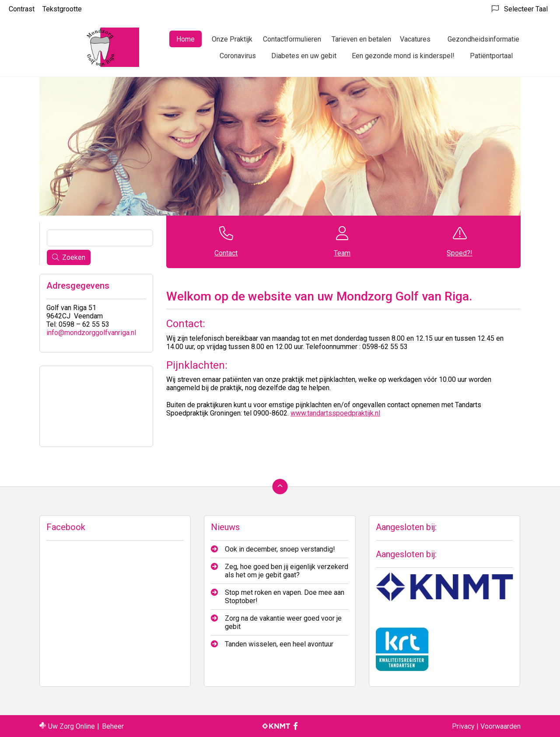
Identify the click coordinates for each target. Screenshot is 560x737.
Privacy (463, 726)
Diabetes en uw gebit (304, 56)
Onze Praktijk (232, 39)
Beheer (113, 726)
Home (185, 39)
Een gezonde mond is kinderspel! (403, 56)
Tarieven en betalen (361, 39)
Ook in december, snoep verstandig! (280, 549)
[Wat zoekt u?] (100, 238)
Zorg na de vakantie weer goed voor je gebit (283, 622)
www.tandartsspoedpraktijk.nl (335, 413)
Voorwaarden (500, 726)
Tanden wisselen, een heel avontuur (279, 644)
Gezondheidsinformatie (483, 39)
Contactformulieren (292, 39)
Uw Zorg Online (72, 726)
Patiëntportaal (491, 56)
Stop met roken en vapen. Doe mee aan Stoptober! (285, 597)
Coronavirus (238, 56)
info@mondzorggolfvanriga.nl (91, 333)
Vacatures (415, 39)
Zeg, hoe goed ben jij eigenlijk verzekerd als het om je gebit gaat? (287, 571)
